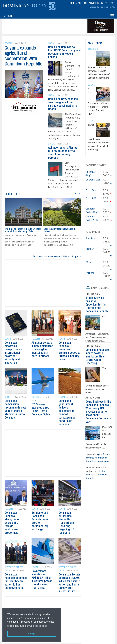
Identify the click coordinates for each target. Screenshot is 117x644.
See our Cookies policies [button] (34, 626)
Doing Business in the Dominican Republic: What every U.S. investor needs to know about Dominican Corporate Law (98, 412)
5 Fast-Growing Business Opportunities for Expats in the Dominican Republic (97, 305)
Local (52, 43)
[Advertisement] (58, 26)
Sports (9, 397)
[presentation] (76, 193)
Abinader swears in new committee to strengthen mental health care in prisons (42, 350)
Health (36, 339)
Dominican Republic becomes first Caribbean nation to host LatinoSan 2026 (16, 581)
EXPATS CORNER (101, 288)
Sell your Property (71, 256)
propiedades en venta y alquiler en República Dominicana (98, 458)
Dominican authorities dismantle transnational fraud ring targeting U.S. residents (67, 523)
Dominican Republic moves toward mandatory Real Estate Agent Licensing (97, 357)
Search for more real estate (47, 256)
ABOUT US (82, 3)
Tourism (36, 397)
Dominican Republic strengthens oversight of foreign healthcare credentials (12, 523)
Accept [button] (32, 634)
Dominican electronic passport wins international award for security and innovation (13, 353)
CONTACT (110, 3)
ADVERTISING (96, 3)
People (9, 43)
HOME (71, 3)
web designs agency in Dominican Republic (96, 474)
